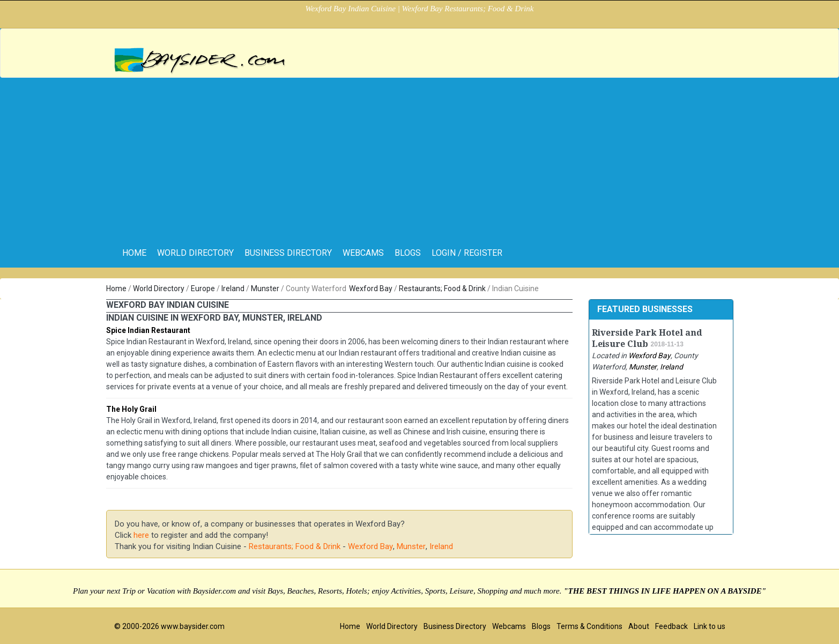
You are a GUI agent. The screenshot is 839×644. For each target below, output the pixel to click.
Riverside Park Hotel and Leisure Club (647, 338)
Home (116, 288)
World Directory (195, 253)
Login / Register (467, 253)
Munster (265, 288)
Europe (203, 288)
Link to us (710, 626)
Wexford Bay (371, 288)
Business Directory (288, 253)
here (141, 535)
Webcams (363, 253)
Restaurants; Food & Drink (442, 288)
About (639, 626)
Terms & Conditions (589, 626)
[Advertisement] (420, 158)
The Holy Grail (131, 409)
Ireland (233, 288)
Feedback (671, 626)
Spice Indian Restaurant (148, 330)
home (134, 253)
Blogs (408, 253)
